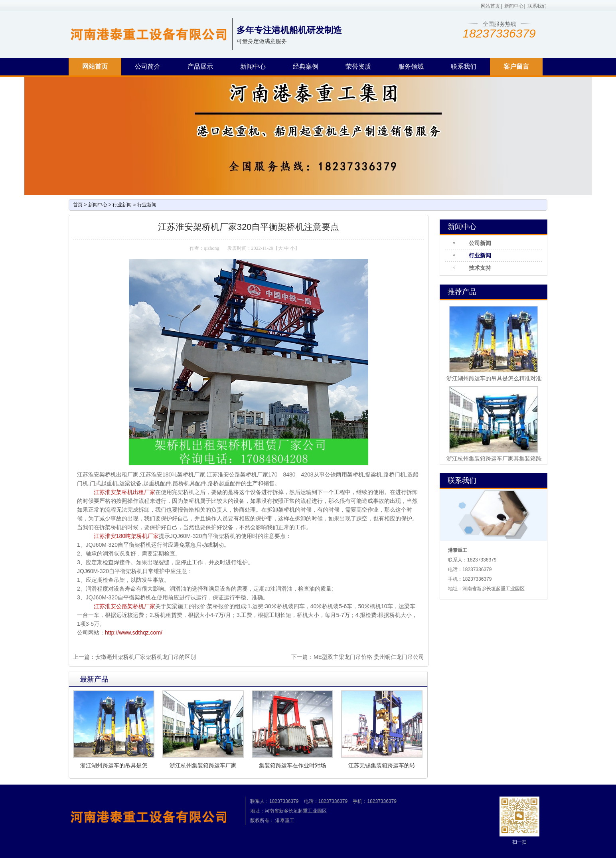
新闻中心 (514, 6)
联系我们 (537, 6)
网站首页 (490, 6)
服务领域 (411, 66)
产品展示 (200, 66)
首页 (78, 205)
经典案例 (306, 66)
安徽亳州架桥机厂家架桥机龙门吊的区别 (146, 657)
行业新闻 (122, 205)
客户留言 (516, 66)
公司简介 (148, 66)
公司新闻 (480, 243)
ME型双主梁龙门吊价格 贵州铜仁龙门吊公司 (369, 657)
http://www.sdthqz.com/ (134, 633)
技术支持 (480, 268)
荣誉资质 (358, 66)
